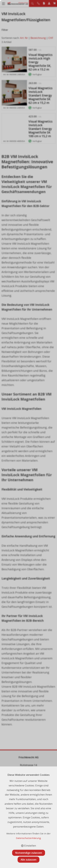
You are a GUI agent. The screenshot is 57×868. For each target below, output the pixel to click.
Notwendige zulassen (29, 853)
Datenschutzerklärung (28, 838)
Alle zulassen (29, 860)
